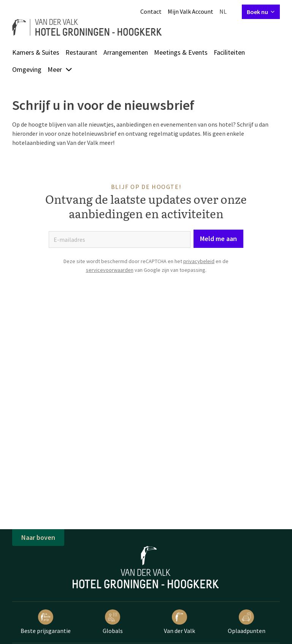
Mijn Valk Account (190, 11)
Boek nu (261, 12)
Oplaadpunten (247, 622)
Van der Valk (179, 622)
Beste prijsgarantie (46, 622)
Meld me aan (218, 239)
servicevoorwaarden (110, 270)
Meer (60, 69)
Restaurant (81, 52)
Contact (151, 11)
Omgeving (27, 69)
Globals (113, 622)
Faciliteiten (229, 52)
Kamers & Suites (36, 52)
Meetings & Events (181, 52)
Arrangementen (126, 52)
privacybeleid (199, 261)
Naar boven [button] (38, 537)
